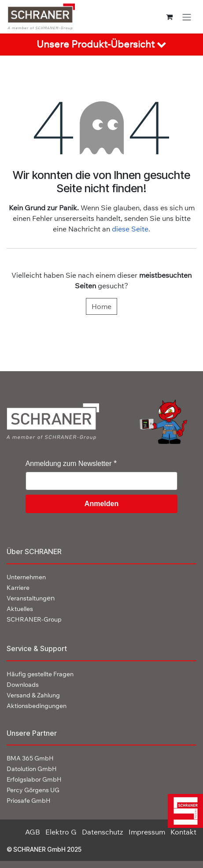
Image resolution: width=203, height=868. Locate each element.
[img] (184, 811)
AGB (33, 832)
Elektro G (61, 832)
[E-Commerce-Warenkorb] (169, 17)
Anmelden (101, 504)
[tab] (101, 45)
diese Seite (130, 229)
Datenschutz (103, 832)
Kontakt (183, 832)
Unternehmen (26, 577)
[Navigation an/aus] (187, 17)
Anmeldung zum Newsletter (69, 464)
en (31, 598)
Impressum (147, 832)
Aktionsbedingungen (37, 706)
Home (101, 306)
